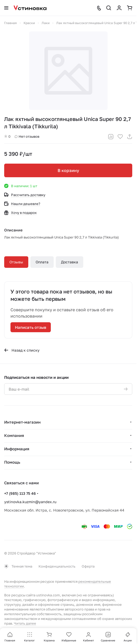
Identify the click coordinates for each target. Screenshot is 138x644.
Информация (17, 449)
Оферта (88, 566)
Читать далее (25, 623)
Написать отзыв (31, 327)
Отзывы (16, 262)
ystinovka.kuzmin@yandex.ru (30, 502)
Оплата (42, 262)
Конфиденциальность (57, 566)
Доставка (70, 262)
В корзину (68, 170)
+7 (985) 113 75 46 (20, 493)
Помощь (12, 462)
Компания (14, 435)
